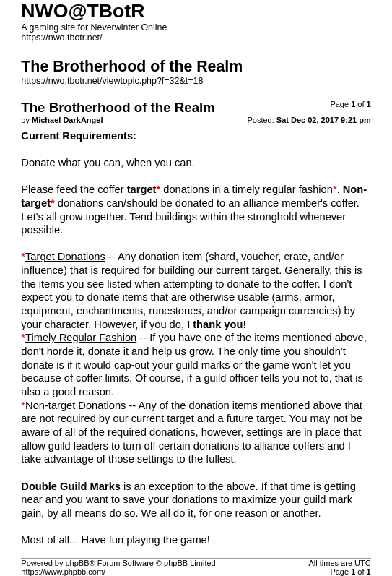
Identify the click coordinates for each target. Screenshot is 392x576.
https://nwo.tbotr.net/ (61, 38)
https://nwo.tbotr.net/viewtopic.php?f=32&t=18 (112, 81)
